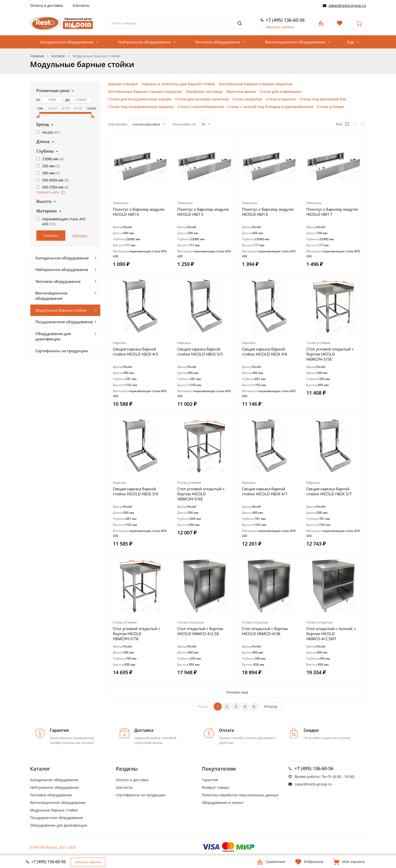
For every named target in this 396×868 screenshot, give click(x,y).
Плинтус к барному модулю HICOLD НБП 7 (332, 212)
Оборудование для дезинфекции (53, 336)
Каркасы (120, 343)
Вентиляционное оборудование (295, 42)
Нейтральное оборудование (144, 42)
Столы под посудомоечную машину (141, 107)
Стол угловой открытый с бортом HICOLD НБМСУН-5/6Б (201, 494)
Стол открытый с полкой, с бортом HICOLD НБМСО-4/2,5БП (331, 634)
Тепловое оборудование (218, 42)
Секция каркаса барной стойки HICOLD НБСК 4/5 (136, 351)
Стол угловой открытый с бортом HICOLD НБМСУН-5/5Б (330, 354)
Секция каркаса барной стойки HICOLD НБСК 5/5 (200, 351)
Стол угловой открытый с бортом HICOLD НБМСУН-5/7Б (137, 634)
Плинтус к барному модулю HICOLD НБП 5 (203, 212)
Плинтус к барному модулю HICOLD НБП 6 (268, 212)
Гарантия (210, 780)
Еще (350, 42)
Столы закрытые (247, 99)
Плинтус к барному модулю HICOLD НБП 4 (139, 212)
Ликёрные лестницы (204, 91)
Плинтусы (121, 203)
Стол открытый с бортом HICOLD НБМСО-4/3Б (265, 631)
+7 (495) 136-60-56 (285, 20)
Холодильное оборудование (67, 42)
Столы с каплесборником (201, 107)
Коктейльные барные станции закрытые (256, 84)
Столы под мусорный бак (323, 99)
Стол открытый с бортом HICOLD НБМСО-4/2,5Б (200, 631)
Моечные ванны (241, 91)
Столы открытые (281, 99)
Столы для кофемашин (281, 91)
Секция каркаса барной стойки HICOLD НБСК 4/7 (265, 491)
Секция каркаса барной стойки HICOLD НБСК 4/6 (265, 351)
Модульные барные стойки (61, 310)
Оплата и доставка (46, 5)
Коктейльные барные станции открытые (145, 91)
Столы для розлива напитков (202, 99)
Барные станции (123, 84)
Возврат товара (215, 787)
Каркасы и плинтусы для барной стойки (178, 84)
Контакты (81, 5)
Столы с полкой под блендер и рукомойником (270, 107)
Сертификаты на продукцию (62, 351)
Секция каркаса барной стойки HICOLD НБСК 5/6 (136, 491)
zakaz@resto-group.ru (347, 5)
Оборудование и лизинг (223, 803)
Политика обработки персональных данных (240, 795)
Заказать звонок (280, 27)
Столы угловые (331, 107)
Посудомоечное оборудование (64, 322)
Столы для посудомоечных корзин (140, 99)
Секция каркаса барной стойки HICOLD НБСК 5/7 (329, 491)
